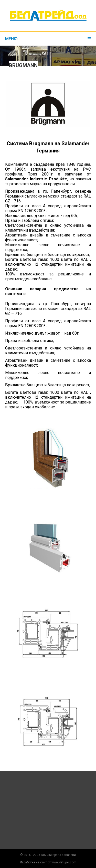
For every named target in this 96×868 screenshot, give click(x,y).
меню (48, 39)
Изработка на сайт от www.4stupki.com (48, 862)
